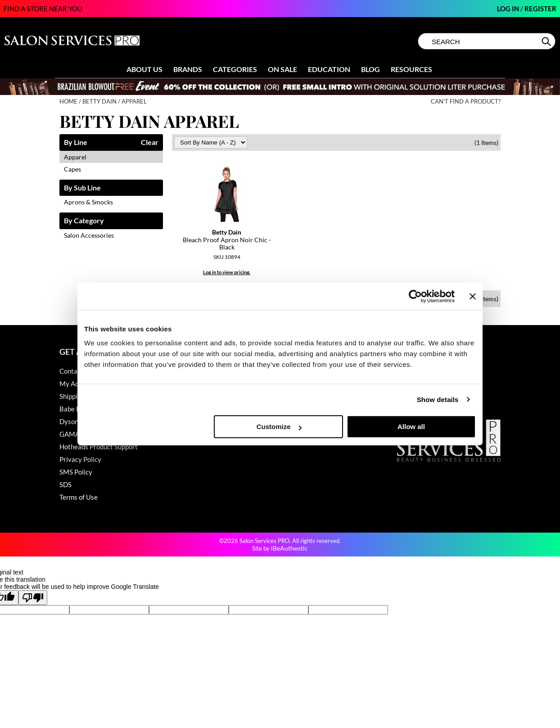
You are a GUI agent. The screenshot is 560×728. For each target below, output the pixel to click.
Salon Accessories (89, 235)
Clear (150, 142)
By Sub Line (82, 188)
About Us (145, 69)
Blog (370, 69)
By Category (84, 221)
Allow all (411, 427)
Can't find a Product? (466, 102)
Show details (438, 400)
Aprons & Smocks (88, 202)
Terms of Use (79, 497)
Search (547, 41)
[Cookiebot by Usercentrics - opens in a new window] (415, 296)
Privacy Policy (80, 459)
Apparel (75, 157)
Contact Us (76, 371)
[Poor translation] (33, 598)
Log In (509, 9)
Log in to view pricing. (227, 272)
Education (329, 69)
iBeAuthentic (289, 548)
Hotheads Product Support (99, 447)
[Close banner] (473, 296)
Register (540, 9)
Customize (279, 427)
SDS (65, 484)
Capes (72, 169)
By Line (76, 142)
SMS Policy (76, 472)
